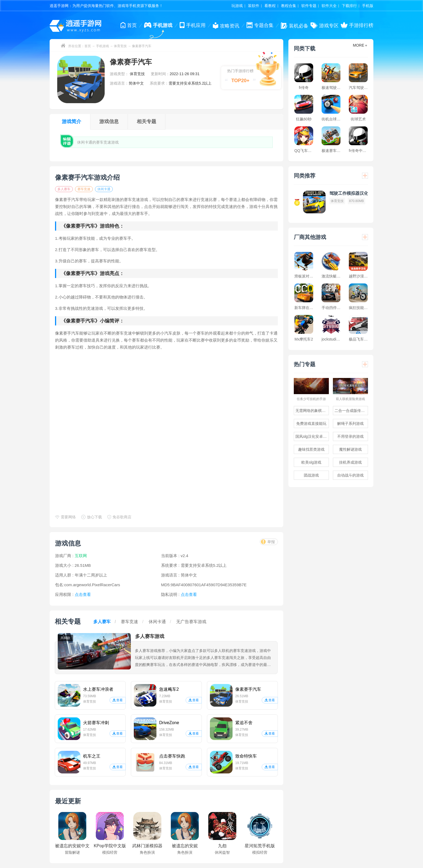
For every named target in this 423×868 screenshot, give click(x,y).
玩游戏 (237, 6)
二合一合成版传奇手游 (351, 411)
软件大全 (329, 6)
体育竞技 (120, 46)
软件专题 (309, 6)
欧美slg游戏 (311, 462)
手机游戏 (103, 46)
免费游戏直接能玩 (311, 423)
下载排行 (349, 6)
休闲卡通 (104, 189)
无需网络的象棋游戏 (312, 411)
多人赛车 (64, 189)
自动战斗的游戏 (350, 475)
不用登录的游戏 (350, 436)
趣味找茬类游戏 (311, 449)
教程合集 (289, 6)
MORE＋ (360, 45)
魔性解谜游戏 (350, 449)
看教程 (270, 6)
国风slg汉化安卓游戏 (312, 436)
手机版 (368, 6)
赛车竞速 (84, 189)
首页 (88, 46)
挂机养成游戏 (350, 462)
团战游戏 (311, 475)
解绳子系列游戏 (350, 423)
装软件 (254, 6)
